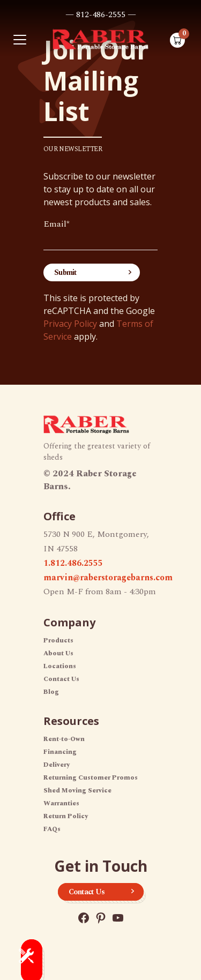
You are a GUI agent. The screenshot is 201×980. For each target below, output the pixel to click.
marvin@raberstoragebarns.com (108, 578)
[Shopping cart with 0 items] (177, 40)
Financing (60, 752)
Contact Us (61, 679)
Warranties (61, 803)
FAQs (52, 829)
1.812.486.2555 (73, 563)
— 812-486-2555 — (101, 14)
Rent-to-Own (64, 739)
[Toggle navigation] (20, 40)
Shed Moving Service (77, 791)
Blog (51, 692)
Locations (60, 666)
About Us (58, 653)
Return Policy (66, 816)
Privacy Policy (70, 324)
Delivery (57, 765)
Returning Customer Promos (91, 778)
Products (58, 641)
